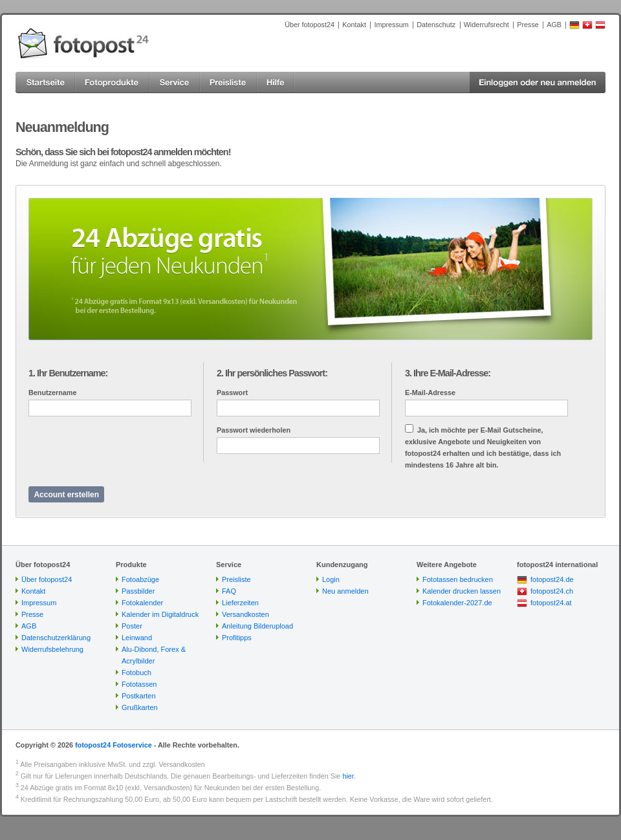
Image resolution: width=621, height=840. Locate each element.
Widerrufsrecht (486, 25)
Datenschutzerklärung (56, 638)
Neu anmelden (345, 591)
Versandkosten (245, 614)
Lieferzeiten (240, 603)
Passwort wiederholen (254, 430)
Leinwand (137, 638)
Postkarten (139, 696)
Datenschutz (436, 25)
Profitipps (237, 638)
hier (348, 776)
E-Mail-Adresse (430, 393)
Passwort (232, 393)
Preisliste (236, 579)
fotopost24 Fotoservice (114, 745)
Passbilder (138, 591)
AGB (554, 25)
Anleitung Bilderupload (257, 626)
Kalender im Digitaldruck (160, 614)
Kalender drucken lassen (462, 591)
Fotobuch (136, 673)
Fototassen (139, 684)
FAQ (229, 591)
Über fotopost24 (310, 25)
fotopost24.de (552, 579)
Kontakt (354, 25)
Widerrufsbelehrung (52, 649)
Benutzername (52, 393)
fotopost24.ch (552, 591)
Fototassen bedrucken (458, 579)
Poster (132, 626)
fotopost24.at (551, 603)
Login (331, 579)
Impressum (391, 25)
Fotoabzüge (140, 579)
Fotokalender (142, 603)
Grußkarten (140, 707)
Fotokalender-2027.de (457, 603)
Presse (528, 25)
